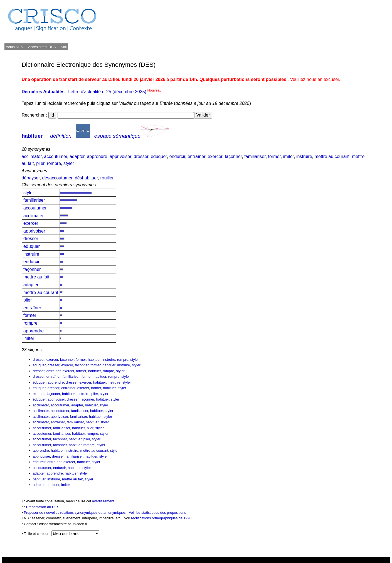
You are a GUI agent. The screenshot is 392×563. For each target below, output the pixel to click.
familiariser (255, 156)
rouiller (107, 178)
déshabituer (86, 178)
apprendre (97, 156)
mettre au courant (332, 156)
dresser (141, 156)
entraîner (196, 156)
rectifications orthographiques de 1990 (161, 518)
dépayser (31, 178)
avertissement (103, 501)
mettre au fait (36, 277)
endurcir (177, 156)
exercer (215, 156)
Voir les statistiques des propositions (157, 513)
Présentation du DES (43, 507)
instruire (304, 156)
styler (69, 163)
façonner (233, 156)
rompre (54, 163)
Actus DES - (16, 47)
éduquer (159, 156)
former (274, 156)
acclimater (32, 156)
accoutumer (56, 156)
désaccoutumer (57, 178)
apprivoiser (120, 156)
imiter (289, 156)
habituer (32, 136)
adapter (77, 156)
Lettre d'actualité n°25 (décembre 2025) (116, 92)
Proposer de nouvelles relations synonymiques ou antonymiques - (76, 513)
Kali (64, 47)
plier (40, 163)
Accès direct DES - (43, 47)
